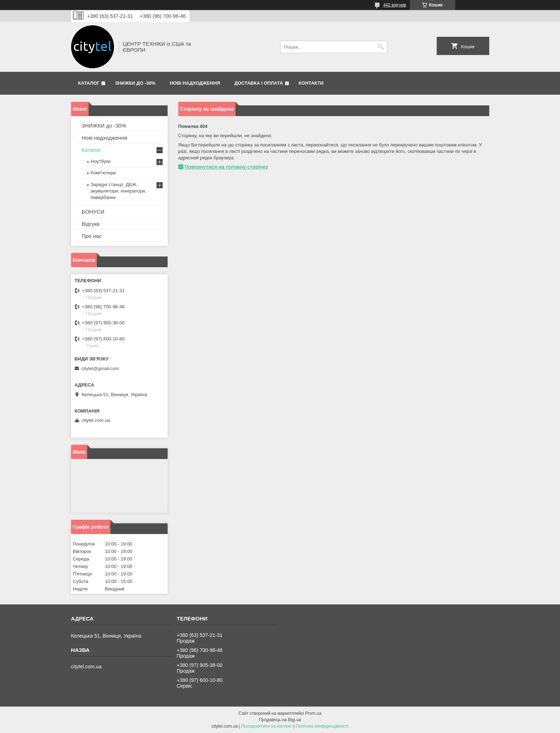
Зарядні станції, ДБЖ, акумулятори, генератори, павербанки (119, 191)
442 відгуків (395, 5)
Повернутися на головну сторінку (227, 167)
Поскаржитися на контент (267, 726)
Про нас (92, 236)
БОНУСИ (93, 212)
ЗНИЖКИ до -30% (135, 83)
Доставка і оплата (259, 83)
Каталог (89, 83)
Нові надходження (195, 83)
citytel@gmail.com (100, 368)
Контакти (311, 83)
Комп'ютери (103, 173)
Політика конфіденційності (322, 726)
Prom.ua (313, 713)
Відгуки (91, 224)
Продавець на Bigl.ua (280, 720)
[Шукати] (381, 47)
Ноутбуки (101, 161)
